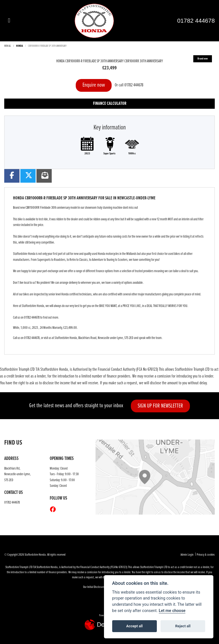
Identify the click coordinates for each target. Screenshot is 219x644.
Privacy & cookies (206, 555)
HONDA (19, 46)
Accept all (135, 626)
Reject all (183, 626)
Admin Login (187, 555)
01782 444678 (196, 21)
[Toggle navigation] (9, 21)
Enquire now (94, 85)
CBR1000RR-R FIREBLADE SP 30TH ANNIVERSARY (47, 46)
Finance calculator (110, 104)
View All (8, 46)
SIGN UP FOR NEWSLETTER (160, 406)
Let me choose (172, 611)
